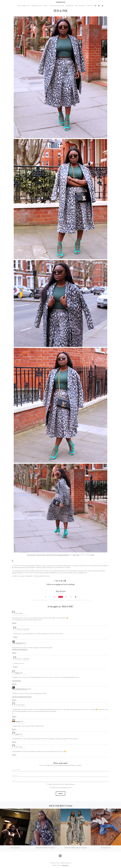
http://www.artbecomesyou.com (22, 697)
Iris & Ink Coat (41, 555)
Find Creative (65, 865)
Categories (69, 6)
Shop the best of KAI (61, 806)
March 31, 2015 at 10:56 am (20, 615)
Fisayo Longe (21, 6)
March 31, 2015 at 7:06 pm (19, 706)
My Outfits (44, 600)
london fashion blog (66, 600)
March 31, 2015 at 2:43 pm (21, 660)
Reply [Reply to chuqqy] (14, 716)
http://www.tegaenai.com (20, 649)
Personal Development (56, 6)
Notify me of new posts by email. (62, 788)
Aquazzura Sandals (63, 555)
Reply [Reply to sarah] (14, 684)
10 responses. (86, 600)
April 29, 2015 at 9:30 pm (19, 748)
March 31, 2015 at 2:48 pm (20, 674)
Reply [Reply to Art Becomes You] (14, 700)
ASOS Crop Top (51, 555)
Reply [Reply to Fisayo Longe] (15, 637)
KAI (29, 6)
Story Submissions (80, 6)
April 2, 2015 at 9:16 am (19, 736)
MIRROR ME (60, 2)
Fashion (45, 6)
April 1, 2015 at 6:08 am (19, 723)
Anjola (18, 721)
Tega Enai (19, 643)
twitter (58, 584)
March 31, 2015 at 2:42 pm (21, 631)
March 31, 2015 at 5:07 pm (19, 690)
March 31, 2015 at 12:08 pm (20, 645)
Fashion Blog (35, 600)
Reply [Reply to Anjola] (14, 729)
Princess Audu (16, 681)
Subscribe (90, 6)
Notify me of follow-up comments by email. (62, 784)
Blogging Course (36, 6)
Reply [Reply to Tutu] (14, 742)
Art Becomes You (22, 689)
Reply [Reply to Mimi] (14, 755)
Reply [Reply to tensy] (14, 623)
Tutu (17, 734)
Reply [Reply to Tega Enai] (14, 653)
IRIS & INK (61, 11)
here (92, 555)
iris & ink (56, 600)
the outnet (77, 600)
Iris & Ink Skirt (31, 555)
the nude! (76, 555)
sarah (17, 673)
